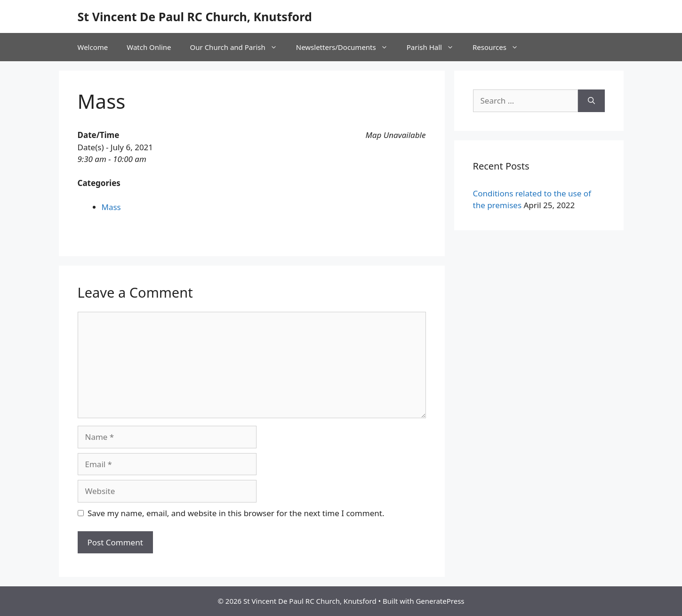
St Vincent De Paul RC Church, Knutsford (195, 16)
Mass (111, 207)
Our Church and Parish (238, 47)
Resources (500, 47)
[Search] (591, 101)
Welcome (93, 47)
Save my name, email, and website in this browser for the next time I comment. (236, 513)
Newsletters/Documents (347, 47)
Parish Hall (435, 47)
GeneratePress (440, 601)
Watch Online (149, 47)
